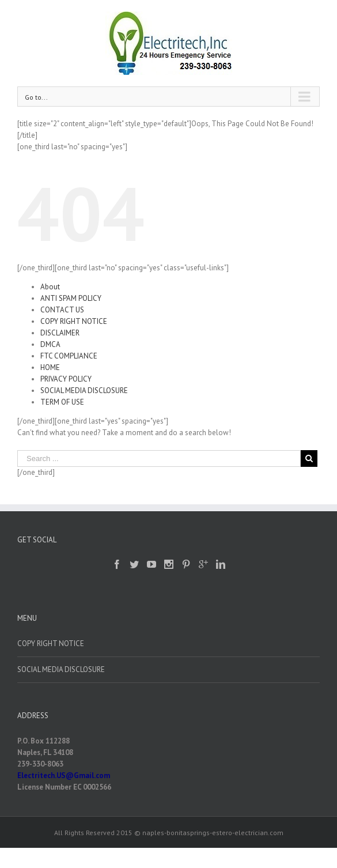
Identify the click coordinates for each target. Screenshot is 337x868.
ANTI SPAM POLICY (71, 298)
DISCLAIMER (60, 333)
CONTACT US (62, 310)
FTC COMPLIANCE (69, 356)
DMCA (50, 344)
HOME (50, 367)
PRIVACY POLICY (66, 379)
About (50, 287)
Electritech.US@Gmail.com (64, 775)
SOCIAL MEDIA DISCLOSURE (84, 390)
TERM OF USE (62, 402)
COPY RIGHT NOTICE (74, 321)
